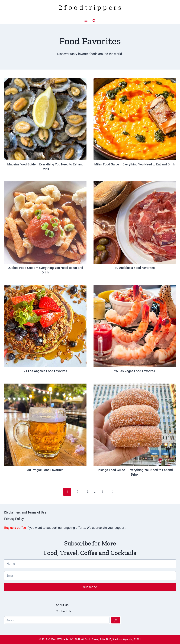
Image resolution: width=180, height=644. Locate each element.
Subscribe (90, 587)
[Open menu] (86, 21)
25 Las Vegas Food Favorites (135, 371)
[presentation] (45, 119)
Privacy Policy (14, 519)
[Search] (116, 620)
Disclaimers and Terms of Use (25, 512)
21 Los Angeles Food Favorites (45, 371)
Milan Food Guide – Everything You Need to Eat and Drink (135, 164)
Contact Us (63, 611)
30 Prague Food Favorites (45, 470)
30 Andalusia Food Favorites (135, 268)
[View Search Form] (94, 21)
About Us (62, 605)
